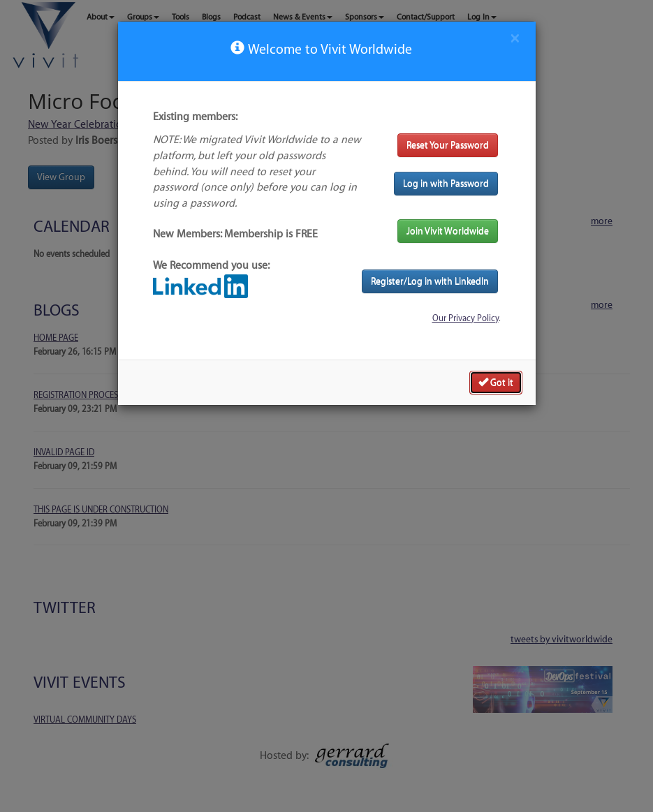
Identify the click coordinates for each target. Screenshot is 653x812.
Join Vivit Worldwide (448, 231)
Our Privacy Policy (465, 318)
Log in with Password (446, 183)
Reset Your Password (448, 145)
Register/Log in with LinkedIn (430, 281)
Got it (496, 382)
